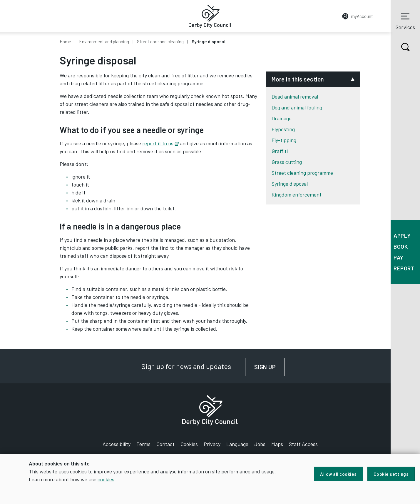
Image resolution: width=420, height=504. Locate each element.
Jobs (260, 444)
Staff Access (303, 444)
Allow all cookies (338, 474)
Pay (399, 257)
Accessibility (117, 444)
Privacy (212, 444)
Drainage (282, 118)
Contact (165, 444)
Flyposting (283, 129)
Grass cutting (287, 162)
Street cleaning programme (302, 173)
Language (237, 444)
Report (404, 268)
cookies (106, 479)
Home (65, 41)
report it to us (160, 143)
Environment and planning (104, 41)
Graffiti (280, 151)
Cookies (189, 444)
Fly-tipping (284, 140)
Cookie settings (391, 474)
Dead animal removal (295, 97)
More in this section (298, 79)
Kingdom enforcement (297, 194)
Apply (402, 236)
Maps (277, 444)
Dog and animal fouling (297, 107)
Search (400, 47)
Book (401, 246)
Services (405, 20)
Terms (143, 444)
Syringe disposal (290, 184)
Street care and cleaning (160, 41)
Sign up (270, 367)
